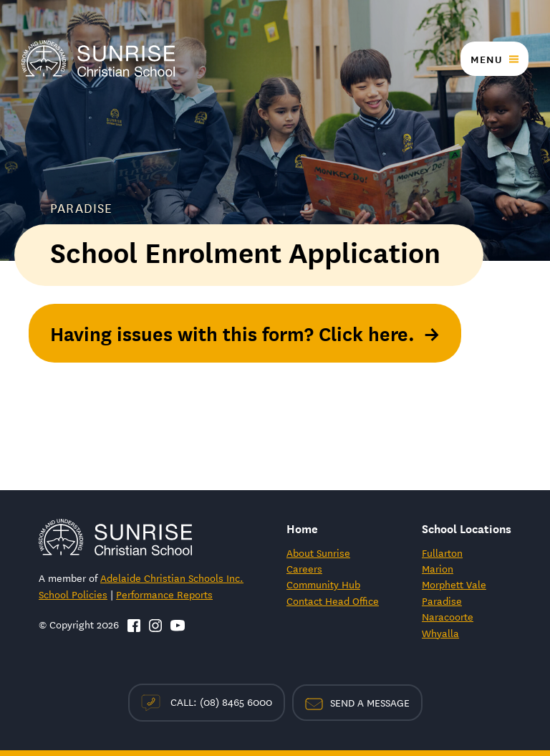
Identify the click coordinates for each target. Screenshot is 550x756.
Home (302, 528)
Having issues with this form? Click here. (232, 333)
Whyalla (440, 633)
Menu (486, 59)
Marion (438, 568)
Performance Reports (164, 594)
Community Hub (323, 584)
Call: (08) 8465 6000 (207, 703)
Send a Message (357, 702)
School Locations (467, 528)
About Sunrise (318, 552)
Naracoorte (448, 616)
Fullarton (442, 552)
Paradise (442, 601)
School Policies (73, 594)
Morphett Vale (454, 584)
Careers (304, 568)
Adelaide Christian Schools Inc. (172, 578)
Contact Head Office (333, 601)
